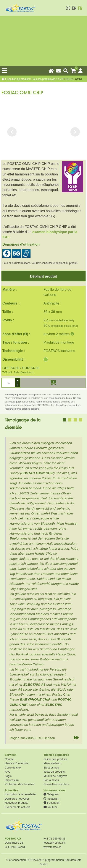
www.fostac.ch (52, 847)
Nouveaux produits (16, 803)
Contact (10, 759)
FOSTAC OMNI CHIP (37, 473)
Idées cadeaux (53, 763)
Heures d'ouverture (17, 763)
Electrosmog (51, 768)
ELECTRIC (54, 705)
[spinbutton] (8, 383)
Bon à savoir (51, 780)
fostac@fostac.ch (54, 843)
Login (8, 776)
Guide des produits (55, 759)
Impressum (12, 780)
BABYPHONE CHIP (35, 699)
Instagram (51, 799)
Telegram (51, 794)
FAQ (8, 772)
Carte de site (13, 768)
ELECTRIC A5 (34, 684)
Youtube (51, 807)
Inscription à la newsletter (21, 794)
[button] (18, 381)
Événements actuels (17, 807)
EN (74, 9)
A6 (20, 689)
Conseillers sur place (56, 784)
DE (68, 9)
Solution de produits (18, 79)
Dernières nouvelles (17, 799)
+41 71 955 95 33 (54, 839)
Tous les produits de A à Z (47, 79)
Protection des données (19, 784)
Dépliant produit (43, 276)
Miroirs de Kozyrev (55, 776)
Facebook (51, 803)
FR (80, 9)
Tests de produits (54, 772)
